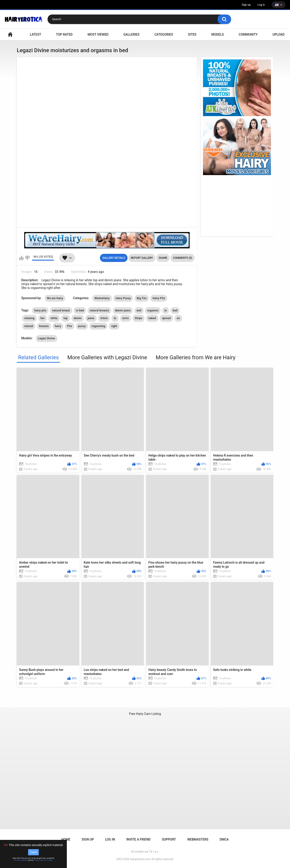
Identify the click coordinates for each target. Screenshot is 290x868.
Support (169, 839)
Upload (279, 34)
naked (152, 318)
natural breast (61, 311)
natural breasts (99, 311)
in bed (80, 311)
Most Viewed (98, 34)
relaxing (29, 318)
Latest (36, 34)
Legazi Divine (47, 338)
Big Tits (142, 298)
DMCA (224, 839)
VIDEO (10, 35)
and (139, 311)
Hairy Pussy (123, 298)
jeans (91, 318)
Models (218, 34)
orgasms (153, 311)
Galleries (132, 34)
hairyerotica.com (140, 859)
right (114, 326)
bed (175, 311)
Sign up (246, 5)
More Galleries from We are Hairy (196, 357)
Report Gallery (142, 258)
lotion (104, 318)
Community (248, 34)
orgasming (98, 326)
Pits (70, 326)
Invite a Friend (139, 839)
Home (66, 839)
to (115, 318)
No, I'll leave (48, 860)
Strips (139, 318)
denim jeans (123, 311)
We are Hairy (55, 298)
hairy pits (40, 311)
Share (163, 258)
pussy (82, 326)
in (166, 311)
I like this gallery (21, 258)
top (65, 318)
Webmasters (198, 839)
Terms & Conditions (21, 860)
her (43, 318)
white (54, 318)
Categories (164, 34)
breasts (44, 326)
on (178, 318)
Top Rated (64, 34)
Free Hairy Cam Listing (145, 714)
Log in (261, 5)
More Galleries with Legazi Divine (107, 357)
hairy (58, 326)
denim (78, 318)
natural (29, 326)
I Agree (33, 852)
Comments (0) (182, 258)
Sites (192, 34)
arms (126, 318)
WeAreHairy (102, 298)
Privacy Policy (39, 860)
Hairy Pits (159, 298)
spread (166, 318)
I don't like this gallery (27, 258)
